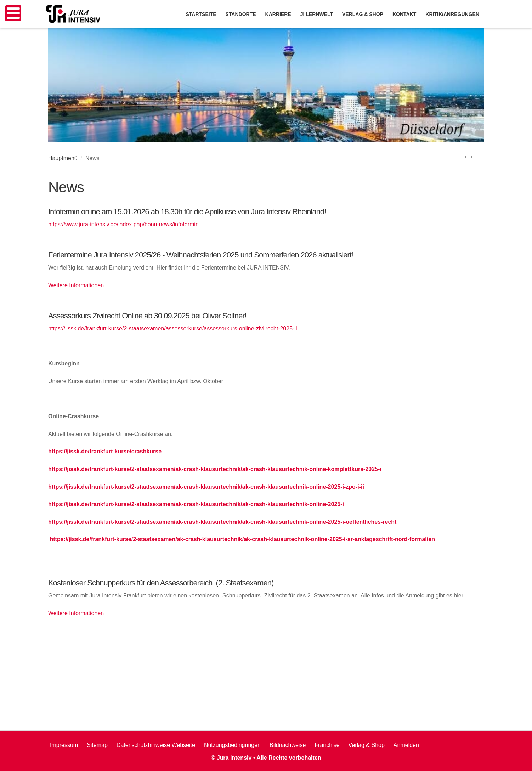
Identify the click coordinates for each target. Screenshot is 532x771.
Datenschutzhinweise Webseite (156, 745)
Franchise (327, 745)
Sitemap (97, 745)
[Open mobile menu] (13, 13)
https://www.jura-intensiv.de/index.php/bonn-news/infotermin (123, 224)
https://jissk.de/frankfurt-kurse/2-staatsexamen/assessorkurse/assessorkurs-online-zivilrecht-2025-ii (172, 328)
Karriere (278, 14)
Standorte (241, 14)
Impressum (64, 745)
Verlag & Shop (367, 745)
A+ (464, 157)
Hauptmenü (63, 158)
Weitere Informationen (76, 285)
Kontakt (404, 14)
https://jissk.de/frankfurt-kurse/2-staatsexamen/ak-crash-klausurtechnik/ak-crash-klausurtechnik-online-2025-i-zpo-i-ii (206, 487)
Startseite (201, 14)
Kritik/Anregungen (452, 14)
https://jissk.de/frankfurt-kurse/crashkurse (105, 451)
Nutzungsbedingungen (232, 745)
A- (480, 157)
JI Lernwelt (317, 14)
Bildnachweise (288, 745)
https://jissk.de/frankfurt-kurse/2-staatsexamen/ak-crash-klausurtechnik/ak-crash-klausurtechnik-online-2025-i (196, 504)
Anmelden (406, 745)
